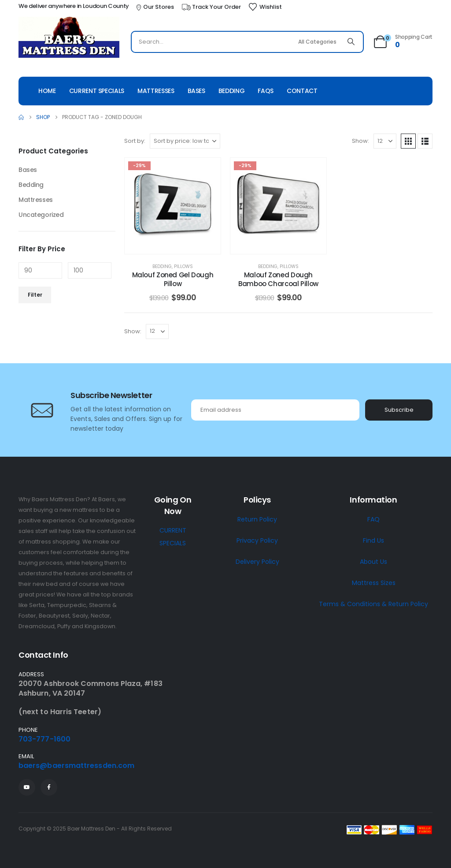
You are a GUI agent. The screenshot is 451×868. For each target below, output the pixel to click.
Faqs (266, 91)
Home (47, 91)
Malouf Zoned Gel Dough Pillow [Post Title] (173, 279)
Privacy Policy (257, 540)
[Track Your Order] (211, 7)
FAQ (373, 519)
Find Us (373, 540)
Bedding (232, 91)
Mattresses (156, 91)
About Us (373, 562)
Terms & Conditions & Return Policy (373, 604)
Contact (302, 91)
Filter (35, 295)
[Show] (385, 141)
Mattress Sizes (374, 583)
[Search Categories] (318, 42)
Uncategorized (41, 215)
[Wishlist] (265, 7)
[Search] (351, 42)
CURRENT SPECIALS (173, 537)
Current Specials (97, 91)
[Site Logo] (69, 38)
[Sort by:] (185, 141)
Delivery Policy (257, 562)
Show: (360, 141)
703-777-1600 (44, 739)
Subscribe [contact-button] (399, 410)
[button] (408, 141)
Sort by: (135, 141)
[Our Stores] (155, 7)
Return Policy (257, 519)
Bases (196, 91)
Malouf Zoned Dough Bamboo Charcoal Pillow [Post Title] (278, 279)
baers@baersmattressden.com (76, 766)
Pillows (183, 266)
